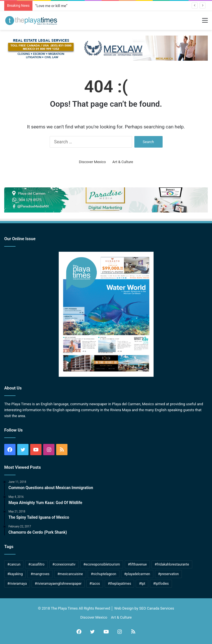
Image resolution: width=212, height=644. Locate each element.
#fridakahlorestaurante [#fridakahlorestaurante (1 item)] (172, 564)
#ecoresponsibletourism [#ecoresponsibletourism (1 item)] (102, 564)
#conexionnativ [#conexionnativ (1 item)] (64, 564)
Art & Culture (123, 162)
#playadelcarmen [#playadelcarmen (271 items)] (137, 574)
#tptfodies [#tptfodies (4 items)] (161, 584)
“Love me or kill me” (51, 6)
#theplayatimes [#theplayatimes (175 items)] (119, 584)
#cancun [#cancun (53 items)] (14, 564)
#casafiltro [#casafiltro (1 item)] (36, 564)
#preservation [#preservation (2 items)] (169, 574)
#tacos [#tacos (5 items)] (95, 584)
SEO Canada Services (157, 608)
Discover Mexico (92, 162)
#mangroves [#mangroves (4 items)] (40, 574)
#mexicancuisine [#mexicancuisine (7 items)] (70, 574)
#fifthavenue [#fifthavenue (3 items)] (137, 564)
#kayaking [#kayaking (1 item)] (15, 574)
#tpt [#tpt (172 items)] (142, 584)
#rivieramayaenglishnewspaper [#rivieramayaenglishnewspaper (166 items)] (58, 584)
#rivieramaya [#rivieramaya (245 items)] (17, 584)
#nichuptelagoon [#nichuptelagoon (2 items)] (104, 574)
